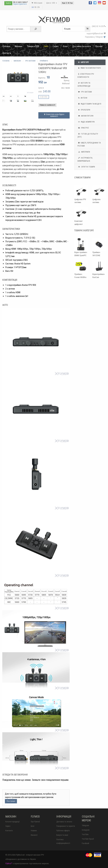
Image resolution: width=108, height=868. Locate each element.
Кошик (77, 29)
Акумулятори (85, 116)
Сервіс (56, 46)
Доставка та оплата (82, 46)
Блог (65, 46)
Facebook (86, 843)
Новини (34, 831)
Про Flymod (35, 822)
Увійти (8, 3)
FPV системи (85, 92)
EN (39, 7)
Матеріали (84, 152)
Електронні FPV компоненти (86, 75)
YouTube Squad (88, 839)
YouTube (85, 834)
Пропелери (84, 110)
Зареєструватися (20, 4)
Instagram (86, 830)
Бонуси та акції (62, 835)
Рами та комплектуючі (89, 68)
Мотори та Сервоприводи (84, 84)
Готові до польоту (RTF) (88, 135)
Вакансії (34, 835)
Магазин (19, 46)
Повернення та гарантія (66, 826)
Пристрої (83, 128)
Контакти (7, 53)
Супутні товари (86, 167)
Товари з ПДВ (33, 46)
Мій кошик (37, 3)
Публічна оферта (63, 831)
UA (33, 7)
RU (36, 7)
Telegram (85, 826)
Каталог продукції (12, 822)
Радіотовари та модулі (89, 104)
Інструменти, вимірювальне (85, 159)
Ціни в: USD (52, 3)
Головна (6, 46)
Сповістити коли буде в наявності (54, 115)
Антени (82, 98)
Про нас (99, 46)
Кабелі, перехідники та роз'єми (89, 144)
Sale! (46, 46)
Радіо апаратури (86, 122)
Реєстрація (11, 801)
